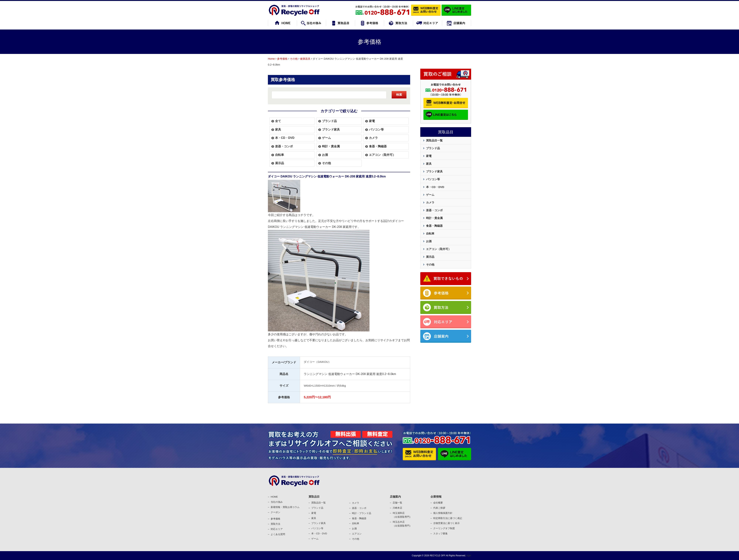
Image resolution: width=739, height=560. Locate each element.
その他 (294, 59)
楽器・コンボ (284, 146)
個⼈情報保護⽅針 (443, 513)
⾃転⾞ (356, 523)
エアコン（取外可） (382, 155)
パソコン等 (376, 130)
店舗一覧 (397, 503)
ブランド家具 (331, 130)
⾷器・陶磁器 (359, 518)
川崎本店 (397, 508)
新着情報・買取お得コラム (285, 507)
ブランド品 (329, 121)
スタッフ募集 (440, 534)
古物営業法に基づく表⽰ (446, 523)
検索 (399, 95)
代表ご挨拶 (439, 508)
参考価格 (282, 59)
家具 (278, 130)
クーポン (275, 512)
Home (271, 59)
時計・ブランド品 (362, 513)
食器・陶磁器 (378, 146)
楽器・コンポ (359, 508)
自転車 (280, 155)
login (468, 556)
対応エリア (277, 529)
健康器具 (305, 59)
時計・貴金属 (331, 146)
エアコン (357, 534)
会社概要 (438, 503)
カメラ (373, 138)
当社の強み (277, 502)
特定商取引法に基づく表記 (448, 518)
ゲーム (326, 138)
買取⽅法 (275, 524)
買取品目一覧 (434, 140)
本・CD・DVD (285, 138)
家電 (372, 121)
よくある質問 (278, 534)
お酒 (325, 155)
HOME (274, 497)
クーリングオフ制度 (444, 528)
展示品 (280, 163)
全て (278, 121)
